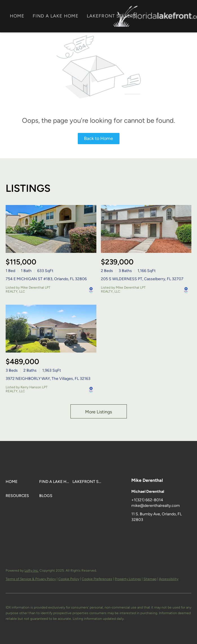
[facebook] (136, 532)
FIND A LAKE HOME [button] (56, 16)
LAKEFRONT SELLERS (112, 16)
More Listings (98, 412)
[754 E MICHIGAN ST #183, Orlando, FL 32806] (51, 229)
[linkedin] (147, 532)
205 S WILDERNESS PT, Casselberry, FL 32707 (142, 279)
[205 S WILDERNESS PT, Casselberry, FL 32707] (146, 229)
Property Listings (128, 579)
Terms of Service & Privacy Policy (31, 579)
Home (17, 16)
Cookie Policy (69, 579)
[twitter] (158, 532)
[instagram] (181, 532)
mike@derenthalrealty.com (156, 506)
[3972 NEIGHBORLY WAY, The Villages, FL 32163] (51, 329)
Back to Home (98, 138)
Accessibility (169, 579)
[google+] (136, 544)
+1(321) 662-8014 (147, 500)
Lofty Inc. (32, 571)
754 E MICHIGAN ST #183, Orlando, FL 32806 (46, 279)
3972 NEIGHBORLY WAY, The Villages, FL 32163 (48, 379)
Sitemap (150, 579)
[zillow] (169, 532)
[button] (22, 482)
